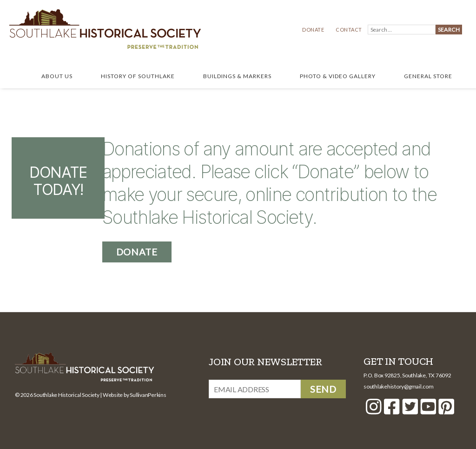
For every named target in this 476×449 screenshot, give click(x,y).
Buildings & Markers (237, 76)
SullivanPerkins (148, 395)
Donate (313, 30)
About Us (57, 76)
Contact (349, 30)
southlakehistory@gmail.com (399, 386)
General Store (428, 76)
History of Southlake (138, 76)
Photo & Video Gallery (338, 76)
